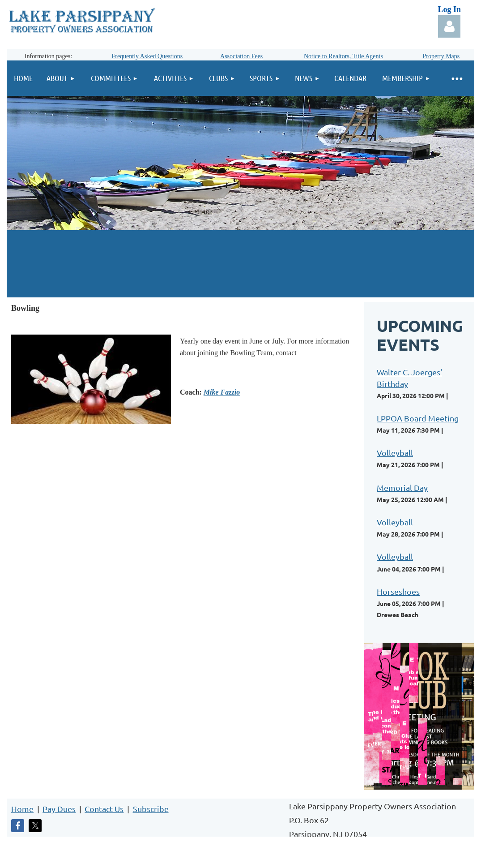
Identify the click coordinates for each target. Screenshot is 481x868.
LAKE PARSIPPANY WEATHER (240, 264)
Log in (449, 26)
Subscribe (151, 809)
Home (22, 809)
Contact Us (104, 809)
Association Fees (241, 56)
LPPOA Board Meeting (418, 418)
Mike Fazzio (222, 392)
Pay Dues (59, 809)
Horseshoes (398, 591)
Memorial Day (402, 488)
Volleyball (395, 453)
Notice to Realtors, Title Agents (343, 56)
